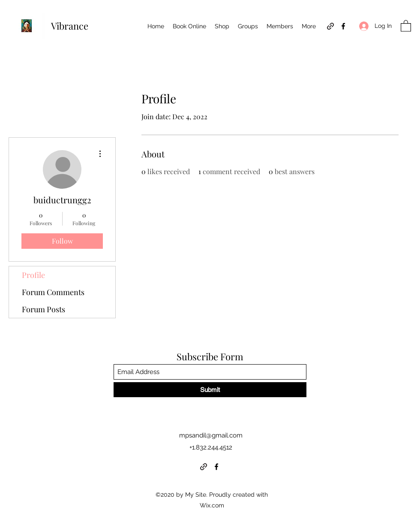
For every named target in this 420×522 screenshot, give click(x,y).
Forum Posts (43, 309)
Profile (33, 275)
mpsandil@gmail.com (211, 435)
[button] (406, 26)
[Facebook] (343, 26)
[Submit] (210, 390)
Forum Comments (53, 292)
